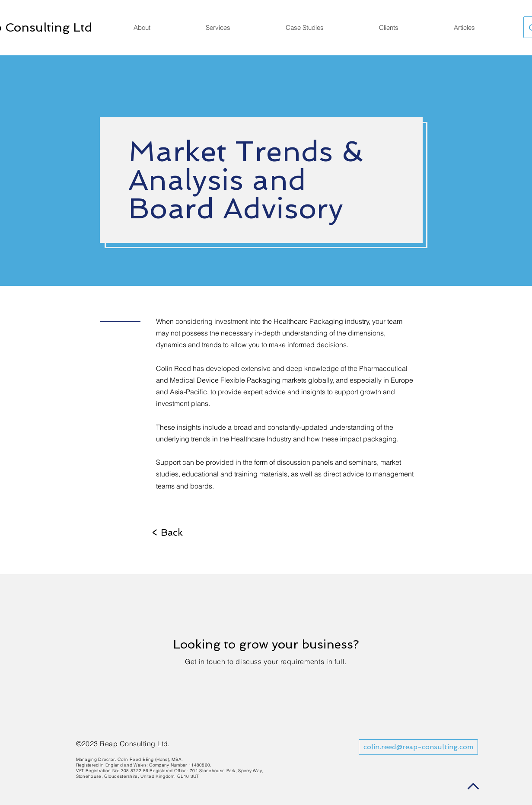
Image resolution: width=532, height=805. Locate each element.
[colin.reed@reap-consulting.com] (418, 747)
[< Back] (167, 532)
